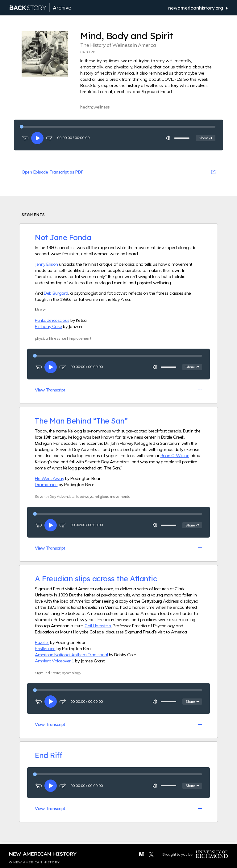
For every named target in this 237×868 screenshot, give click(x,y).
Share (207, 138)
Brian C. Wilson (175, 456)
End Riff (48, 755)
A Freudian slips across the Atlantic (96, 579)
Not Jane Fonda (63, 237)
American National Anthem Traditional (71, 655)
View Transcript (50, 390)
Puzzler (42, 642)
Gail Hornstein (98, 626)
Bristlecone (45, 649)
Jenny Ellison (46, 264)
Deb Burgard (56, 293)
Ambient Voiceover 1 (54, 661)
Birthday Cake (48, 326)
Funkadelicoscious (52, 320)
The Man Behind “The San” (81, 421)
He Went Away (49, 478)
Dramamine (46, 485)
